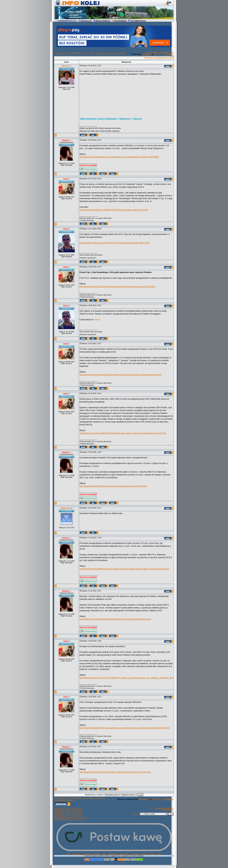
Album (159, 854)
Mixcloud (138, 119)
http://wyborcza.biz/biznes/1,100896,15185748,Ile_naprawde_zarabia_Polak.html (114, 210)
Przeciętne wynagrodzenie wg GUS (111, 53)
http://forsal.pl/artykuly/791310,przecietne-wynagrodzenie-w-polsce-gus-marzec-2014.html (117, 287)
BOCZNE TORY (75, 53)
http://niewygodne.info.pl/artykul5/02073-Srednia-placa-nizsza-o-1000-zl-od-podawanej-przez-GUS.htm (123, 433)
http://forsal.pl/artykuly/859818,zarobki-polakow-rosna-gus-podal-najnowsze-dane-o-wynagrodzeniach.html (124, 569)
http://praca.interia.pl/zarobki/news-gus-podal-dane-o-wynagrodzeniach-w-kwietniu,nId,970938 (119, 157)
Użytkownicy (124, 854)
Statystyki (144, 854)
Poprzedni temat (152, 52)
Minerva (65, 66)
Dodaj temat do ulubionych (164, 808)
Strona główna (61, 53)
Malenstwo (65, 508)
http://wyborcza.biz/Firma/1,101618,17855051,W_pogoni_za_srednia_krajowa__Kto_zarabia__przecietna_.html (126, 678)
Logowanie (87, 854)
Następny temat (167, 52)
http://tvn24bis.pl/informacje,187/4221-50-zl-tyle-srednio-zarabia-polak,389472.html (114, 243)
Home (69, 854)
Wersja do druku (168, 810)
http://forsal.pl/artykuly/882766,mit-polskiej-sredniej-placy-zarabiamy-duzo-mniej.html (115, 772)
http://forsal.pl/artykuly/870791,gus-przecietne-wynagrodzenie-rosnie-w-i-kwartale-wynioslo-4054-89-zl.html (124, 728)
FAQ (104, 854)
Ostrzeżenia (135, 854)
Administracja (112, 854)
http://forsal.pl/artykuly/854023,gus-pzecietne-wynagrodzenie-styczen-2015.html (113, 486)
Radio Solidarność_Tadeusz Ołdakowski (98, 119)
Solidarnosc (125, 119)
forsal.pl (97, 320)
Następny (170, 54)
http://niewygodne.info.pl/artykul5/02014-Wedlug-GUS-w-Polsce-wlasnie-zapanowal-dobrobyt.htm (120, 375)
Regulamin (97, 854)
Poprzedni (146, 54)
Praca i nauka (89, 53)
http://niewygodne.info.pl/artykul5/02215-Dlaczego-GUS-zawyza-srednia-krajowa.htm (115, 619)
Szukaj (152, 854)
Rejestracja (77, 854)
